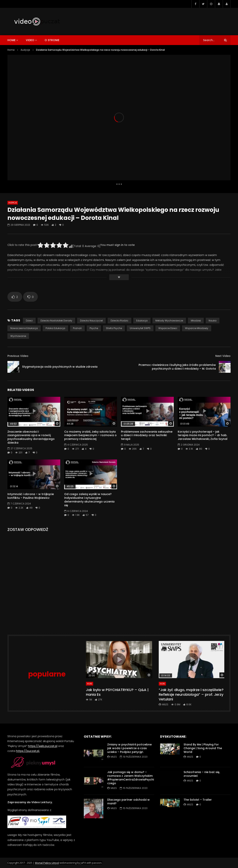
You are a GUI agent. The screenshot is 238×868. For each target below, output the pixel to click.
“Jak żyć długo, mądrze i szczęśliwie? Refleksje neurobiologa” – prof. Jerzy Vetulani (191, 695)
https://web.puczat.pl (43, 746)
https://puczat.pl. (28, 751)
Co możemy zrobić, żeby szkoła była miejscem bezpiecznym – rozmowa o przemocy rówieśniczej (90, 435)
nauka (213, 321)
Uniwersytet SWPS (140, 328)
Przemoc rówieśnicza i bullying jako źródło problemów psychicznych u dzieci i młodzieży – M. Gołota (177, 367)
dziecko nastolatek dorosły (56, 321)
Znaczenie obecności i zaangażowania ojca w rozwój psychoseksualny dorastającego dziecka (31, 437)
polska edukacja (55, 328)
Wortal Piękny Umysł (47, 863)
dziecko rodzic (119, 321)
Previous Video (18, 356)
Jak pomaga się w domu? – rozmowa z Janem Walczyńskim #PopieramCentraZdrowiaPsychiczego (131, 778)
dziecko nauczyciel (91, 321)
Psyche (94, 328)
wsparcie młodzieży (197, 328)
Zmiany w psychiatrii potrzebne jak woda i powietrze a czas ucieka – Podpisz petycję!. (129, 748)
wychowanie (18, 336)
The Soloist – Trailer (198, 800)
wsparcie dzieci (168, 328)
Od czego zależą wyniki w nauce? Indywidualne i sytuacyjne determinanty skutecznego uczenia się (89, 500)
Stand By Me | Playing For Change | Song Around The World (203, 748)
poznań (77, 328)
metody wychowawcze (169, 321)
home (11, 40)
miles (165, 704)
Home (11, 50)
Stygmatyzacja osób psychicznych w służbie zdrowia (60, 367)
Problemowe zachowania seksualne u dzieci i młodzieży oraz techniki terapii (147, 435)
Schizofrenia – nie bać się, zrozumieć (202, 774)
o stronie (52, 40)
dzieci (29, 321)
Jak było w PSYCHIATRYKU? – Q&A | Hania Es (117, 692)
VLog (90, 684)
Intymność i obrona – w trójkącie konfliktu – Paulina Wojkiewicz (31, 496)
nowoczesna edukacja (24, 328)
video (30, 40)
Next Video (223, 356)
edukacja (142, 321)
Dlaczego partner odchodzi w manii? (128, 802)
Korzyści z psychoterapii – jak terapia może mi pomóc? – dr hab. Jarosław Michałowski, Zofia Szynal (203, 435)
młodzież (196, 321)
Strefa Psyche (114, 328)
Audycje (25, 50)
